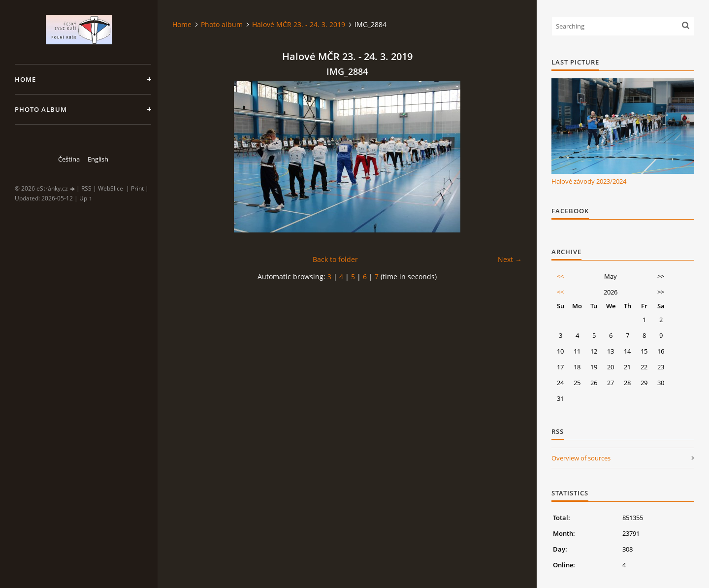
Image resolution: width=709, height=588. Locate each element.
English (98, 159)
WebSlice (111, 188)
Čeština (69, 159)
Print (137, 188)
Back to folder (335, 259)
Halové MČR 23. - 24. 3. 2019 (299, 24)
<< (560, 276)
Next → (510, 259)
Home (25, 79)
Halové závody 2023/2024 (589, 181)
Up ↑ (85, 198)
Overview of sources (581, 458)
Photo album (41, 109)
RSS (86, 188)
